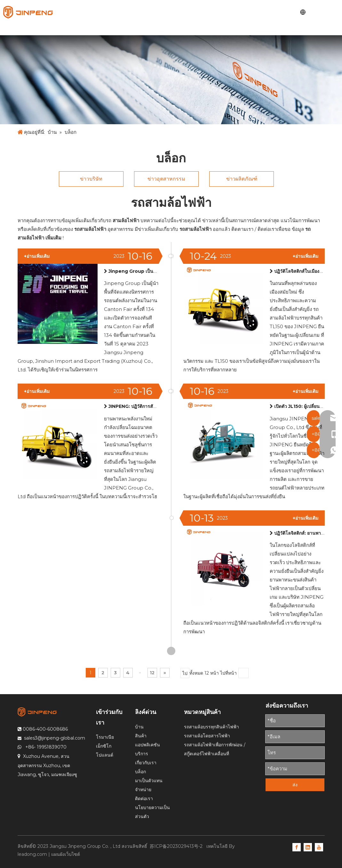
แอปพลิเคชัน (147, 745)
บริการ (142, 754)
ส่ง (295, 785)
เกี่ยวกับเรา (146, 763)
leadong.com (32, 854)
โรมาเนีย (105, 737)
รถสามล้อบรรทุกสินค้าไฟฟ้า (211, 727)
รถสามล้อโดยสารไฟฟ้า (207, 736)
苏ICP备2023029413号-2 (177, 846)
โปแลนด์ (105, 755)
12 (152, 673)
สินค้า (141, 736)
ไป (185, 673)
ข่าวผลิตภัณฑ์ (242, 179)
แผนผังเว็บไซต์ (66, 854)
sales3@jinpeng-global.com (55, 738)
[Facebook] (297, 847)
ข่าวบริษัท (91, 179)
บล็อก (140, 772)
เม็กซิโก (104, 746)
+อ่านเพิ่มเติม (306, 256)
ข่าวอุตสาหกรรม (166, 179)
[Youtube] (319, 847)
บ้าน (139, 727)
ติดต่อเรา (144, 799)
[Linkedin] (308, 847)
